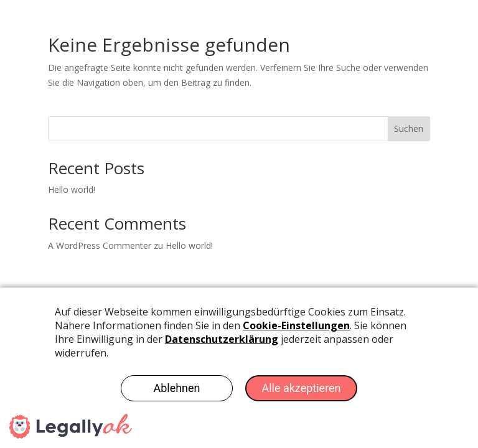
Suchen (409, 128)
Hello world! (72, 189)
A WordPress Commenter (100, 245)
